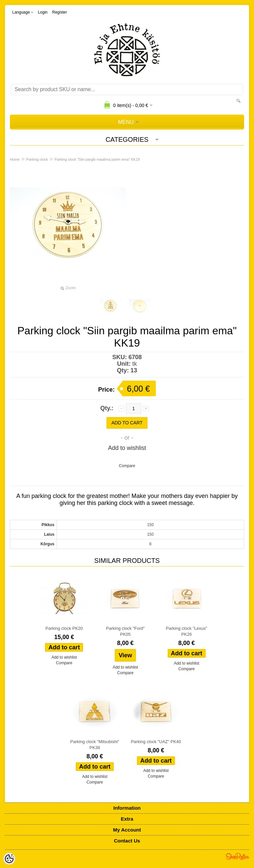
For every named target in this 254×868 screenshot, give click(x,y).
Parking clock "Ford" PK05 (126, 631)
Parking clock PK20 (64, 628)
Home (15, 159)
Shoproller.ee (237, 856)
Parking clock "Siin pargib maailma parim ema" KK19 (97, 159)
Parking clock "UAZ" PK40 (156, 742)
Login (42, 12)
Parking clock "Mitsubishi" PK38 (95, 745)
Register (60, 12)
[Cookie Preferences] (9, 859)
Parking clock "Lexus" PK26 (187, 631)
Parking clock (37, 159)
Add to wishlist (127, 448)
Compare (127, 466)
